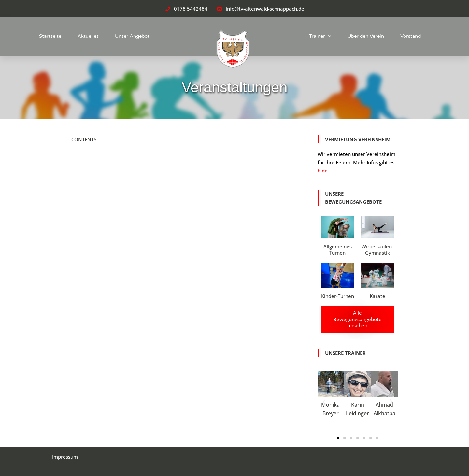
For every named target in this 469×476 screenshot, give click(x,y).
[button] (324, 402)
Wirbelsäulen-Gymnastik (377, 250)
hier (322, 171)
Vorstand (411, 36)
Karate (377, 296)
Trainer (320, 36)
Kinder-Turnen (338, 296)
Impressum (65, 457)
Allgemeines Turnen (338, 250)
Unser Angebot (132, 36)
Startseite (50, 36)
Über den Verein (366, 36)
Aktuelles (88, 36)
